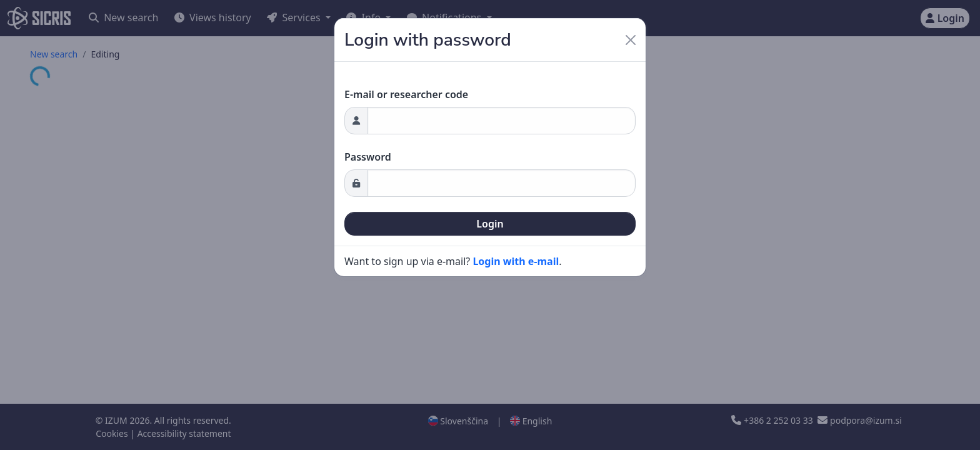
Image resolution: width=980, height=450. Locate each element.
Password (368, 157)
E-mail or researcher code (406, 94)
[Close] (631, 40)
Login (490, 224)
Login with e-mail (516, 261)
